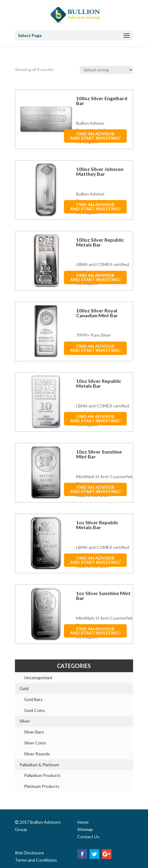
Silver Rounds (37, 754)
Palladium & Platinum (39, 765)
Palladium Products (42, 775)
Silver (25, 721)
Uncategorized (38, 677)
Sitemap (85, 829)
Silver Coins (35, 743)
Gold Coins (35, 710)
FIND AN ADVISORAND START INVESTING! (95, 136)
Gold (24, 688)
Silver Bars (34, 732)
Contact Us (88, 837)
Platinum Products (42, 786)
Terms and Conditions (36, 860)
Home (83, 822)
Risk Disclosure (29, 853)
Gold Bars (33, 699)
